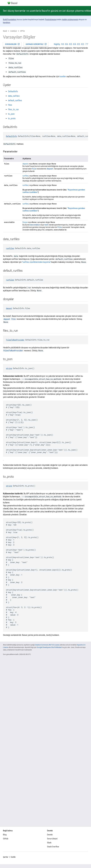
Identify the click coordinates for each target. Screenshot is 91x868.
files (10, 105)
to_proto (12, 118)
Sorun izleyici (52, 839)
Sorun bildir (12, 44)
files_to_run (13, 109)
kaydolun (7, 22)
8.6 (67, 44)
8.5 (71, 44)
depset (25, 164)
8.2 (83, 44)
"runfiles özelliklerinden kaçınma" (36, 262)
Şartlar (6, 857)
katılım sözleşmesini (70, 19)
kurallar (63, 76)
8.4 (75, 44)
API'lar (23, 31)
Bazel (5, 31)
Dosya (25, 222)
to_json (11, 114)
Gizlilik (13, 857)
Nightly (57, 44)
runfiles (26, 176)
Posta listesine (51, 19)
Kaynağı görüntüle (36, 44)
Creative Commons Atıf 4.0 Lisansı (47, 645)
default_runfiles (15, 100)
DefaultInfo (13, 91)
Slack (49, 843)
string (9, 368)
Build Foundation (10, 19)
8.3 (79, 44)
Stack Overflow (53, 847)
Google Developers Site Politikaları (49, 647)
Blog (5, 835)
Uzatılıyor (14, 31)
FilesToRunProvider (15, 340)
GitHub (6, 839)
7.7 (87, 44)
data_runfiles (14, 96)
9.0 (63, 44)
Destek (50, 835)
